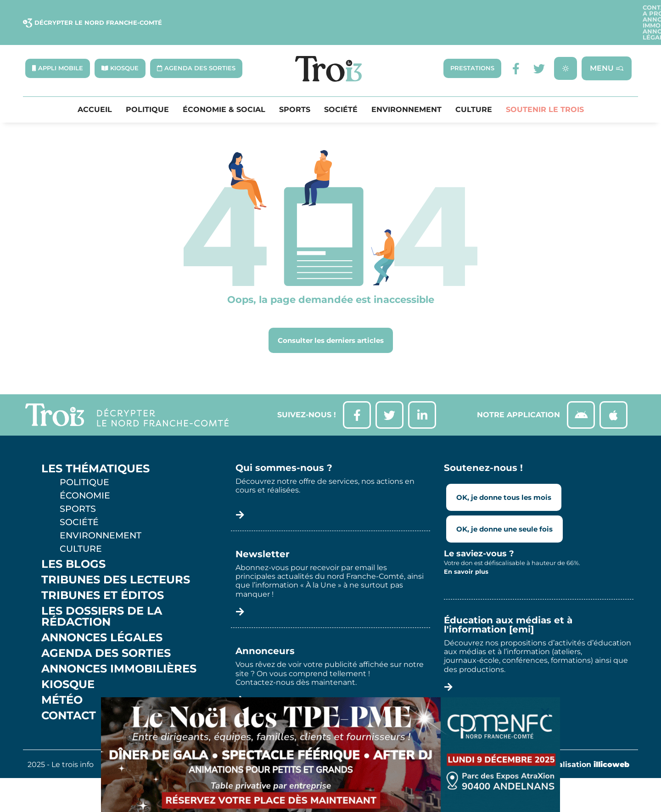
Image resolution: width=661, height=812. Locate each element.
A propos (446, 11)
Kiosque (68, 662)
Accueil (95, 87)
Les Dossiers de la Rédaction (102, 594)
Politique (147, 87)
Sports (295, 87)
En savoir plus (466, 549)
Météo (62, 678)
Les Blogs (73, 542)
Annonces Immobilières (515, 11)
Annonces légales (600, 11)
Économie (85, 473)
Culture (474, 87)
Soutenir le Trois (545, 87)
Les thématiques (95, 446)
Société (341, 87)
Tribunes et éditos (103, 573)
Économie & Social (224, 87)
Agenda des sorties (106, 631)
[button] (545, 712)
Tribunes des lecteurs (116, 557)
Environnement (406, 87)
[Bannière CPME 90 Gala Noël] (330, 755)
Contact (405, 11)
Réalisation (589, 742)
